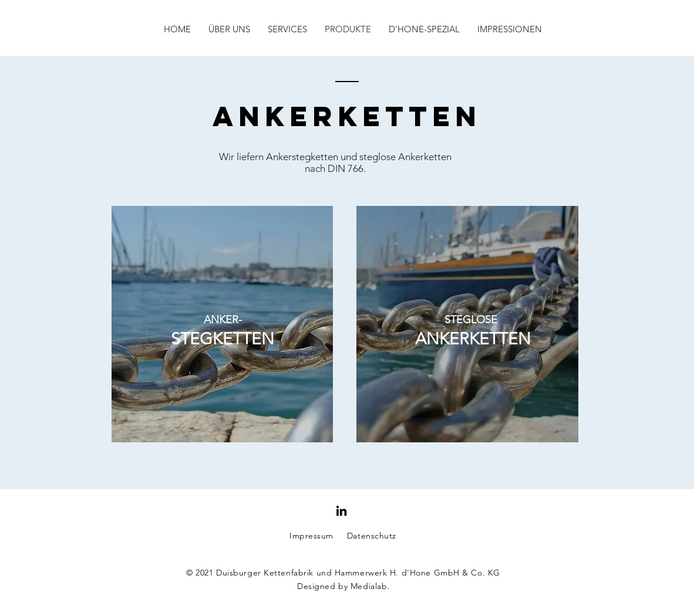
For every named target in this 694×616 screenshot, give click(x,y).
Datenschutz (372, 536)
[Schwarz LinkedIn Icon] (341, 511)
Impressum (311, 536)
